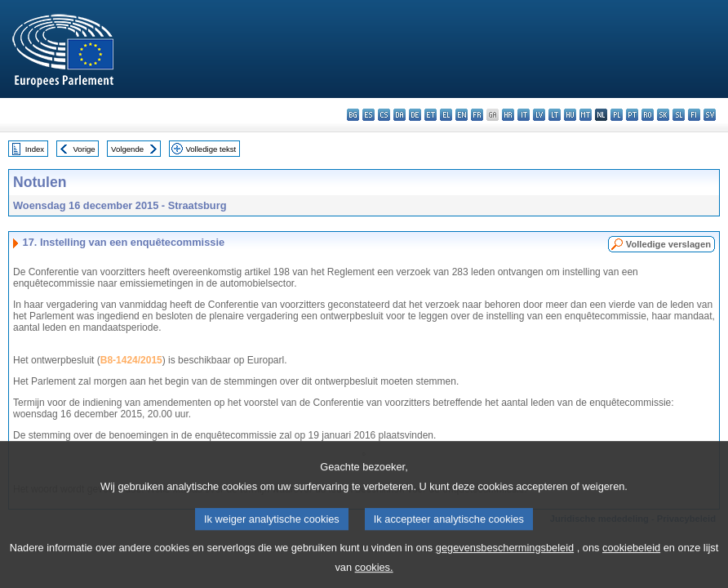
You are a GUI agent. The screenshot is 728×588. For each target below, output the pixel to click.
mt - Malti (586, 115)
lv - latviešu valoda (539, 115)
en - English (462, 115)
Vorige (84, 149)
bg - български (353, 115)
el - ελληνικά (446, 115)
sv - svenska (710, 115)
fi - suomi (694, 115)
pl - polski (617, 115)
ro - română (648, 115)
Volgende (127, 149)
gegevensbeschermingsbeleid (505, 559)
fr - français (477, 115)
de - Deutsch (415, 115)
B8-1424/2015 (131, 360)
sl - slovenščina (679, 115)
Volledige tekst (211, 149)
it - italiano (524, 115)
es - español (368, 115)
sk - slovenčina (663, 115)
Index (35, 149)
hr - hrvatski (508, 115)
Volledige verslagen (668, 244)
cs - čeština (384, 115)
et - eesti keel (431, 115)
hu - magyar (570, 115)
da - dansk (400, 115)
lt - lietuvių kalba (555, 115)
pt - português (632, 115)
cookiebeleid (631, 559)
